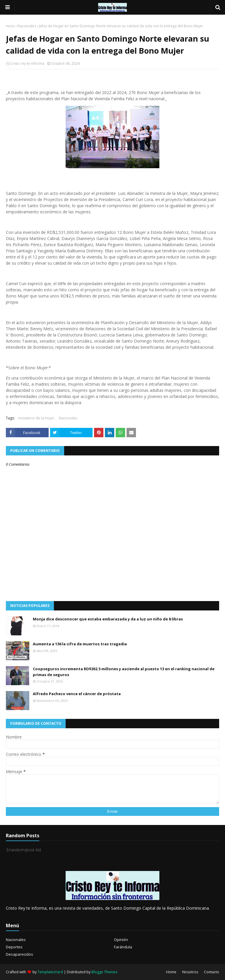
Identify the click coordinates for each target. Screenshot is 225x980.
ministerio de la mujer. (37, 418)
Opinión (121, 940)
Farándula (123, 947)
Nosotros (190, 972)
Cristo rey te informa (27, 63)
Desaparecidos (19, 954)
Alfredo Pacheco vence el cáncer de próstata (77, 694)
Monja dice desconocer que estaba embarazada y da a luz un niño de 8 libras (108, 619)
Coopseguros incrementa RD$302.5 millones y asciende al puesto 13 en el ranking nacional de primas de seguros (124, 672)
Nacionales (27, 26)
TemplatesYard (50, 972)
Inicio (10, 26)
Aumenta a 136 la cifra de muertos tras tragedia (80, 644)
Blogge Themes (104, 972)
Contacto (212, 972)
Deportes (14, 947)
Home (171, 972)
